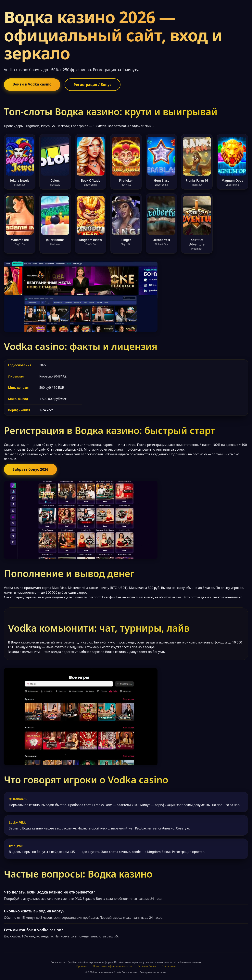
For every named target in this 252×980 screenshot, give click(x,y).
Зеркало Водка (147, 966)
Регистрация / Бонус (93, 85)
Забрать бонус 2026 (30, 469)
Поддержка (169, 966)
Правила (82, 966)
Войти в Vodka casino (32, 84)
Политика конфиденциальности (112, 966)
